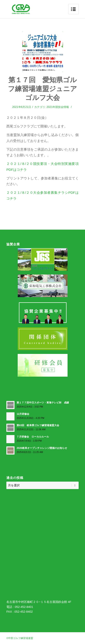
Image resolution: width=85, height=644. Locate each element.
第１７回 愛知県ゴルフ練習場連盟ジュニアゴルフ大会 (42, 89)
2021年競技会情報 (58, 107)
